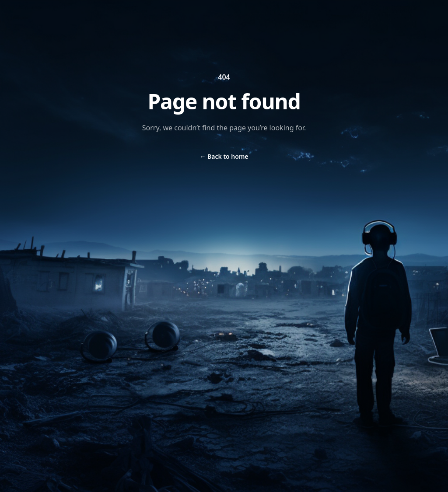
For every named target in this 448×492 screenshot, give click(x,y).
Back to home (224, 156)
